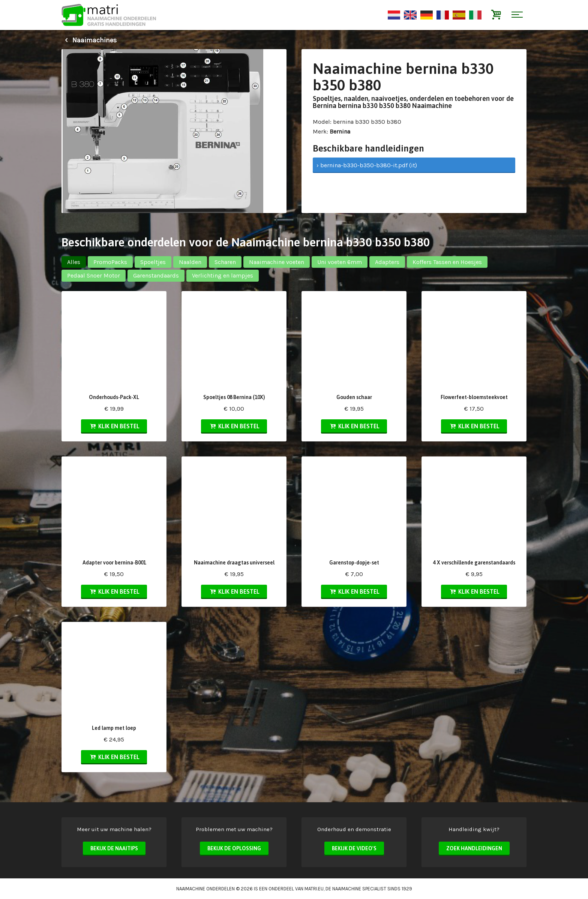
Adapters (387, 262)
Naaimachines (89, 40)
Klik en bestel (114, 426)
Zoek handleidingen (474, 848)
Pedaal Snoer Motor (94, 275)
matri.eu (314, 889)
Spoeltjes (153, 262)
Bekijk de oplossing (234, 848)
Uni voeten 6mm (340, 262)
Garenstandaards (156, 275)
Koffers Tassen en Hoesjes (447, 262)
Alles (74, 262)
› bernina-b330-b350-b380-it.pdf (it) (367, 165)
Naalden (190, 262)
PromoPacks (110, 262)
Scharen (225, 262)
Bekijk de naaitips (114, 848)
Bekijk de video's (354, 848)
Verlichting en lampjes (223, 275)
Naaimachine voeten (277, 262)
